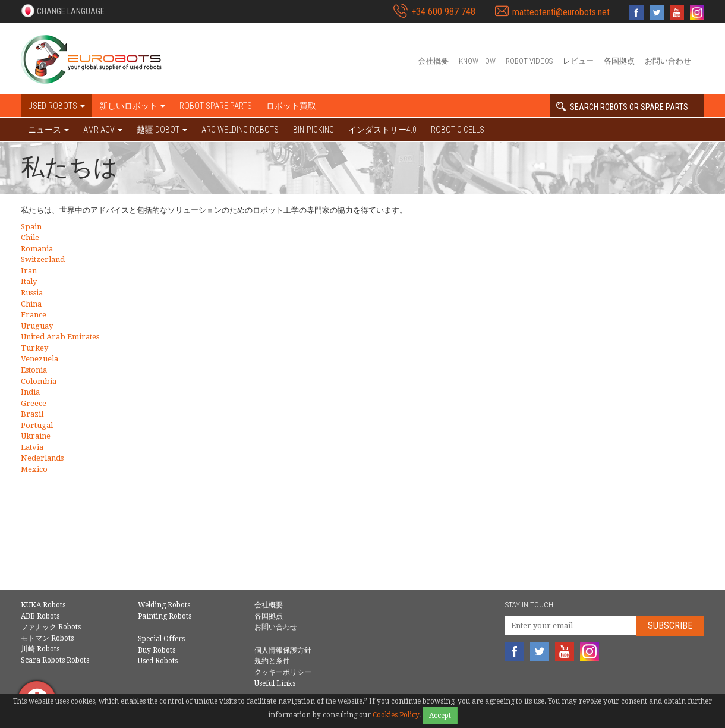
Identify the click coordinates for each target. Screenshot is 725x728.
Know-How (477, 61)
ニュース (48, 130)
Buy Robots (157, 650)
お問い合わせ (668, 61)
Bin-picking (313, 130)
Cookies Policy (396, 715)
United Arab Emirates (60, 337)
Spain (31, 227)
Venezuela (40, 359)
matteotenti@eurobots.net (561, 12)
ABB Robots (40, 616)
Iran (29, 271)
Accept (440, 716)
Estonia (34, 370)
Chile (30, 237)
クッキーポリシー (283, 672)
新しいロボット (132, 106)
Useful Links (275, 683)
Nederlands (42, 458)
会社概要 (433, 61)
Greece (34, 403)
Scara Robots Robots (55, 660)
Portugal (37, 425)
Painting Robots (165, 616)
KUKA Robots (43, 605)
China (31, 304)
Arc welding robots (240, 130)
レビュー (578, 61)
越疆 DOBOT (162, 130)
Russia (32, 293)
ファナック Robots (51, 627)
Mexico (34, 469)
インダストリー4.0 (382, 130)
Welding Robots (164, 605)
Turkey (34, 348)
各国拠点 (619, 61)
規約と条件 (272, 661)
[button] (63, 11)
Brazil (32, 414)
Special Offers (161, 639)
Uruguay (37, 326)
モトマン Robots (47, 638)
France (34, 315)
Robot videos (529, 61)
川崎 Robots (40, 649)
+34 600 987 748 (443, 12)
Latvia (32, 447)
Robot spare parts (216, 106)
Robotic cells (458, 130)
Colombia (39, 381)
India (30, 392)
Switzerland (43, 259)
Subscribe (670, 625)
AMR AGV (103, 130)
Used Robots (158, 661)
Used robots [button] (56, 106)
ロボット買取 (291, 106)
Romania (37, 249)
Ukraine (36, 436)
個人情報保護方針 (283, 650)
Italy (29, 281)
